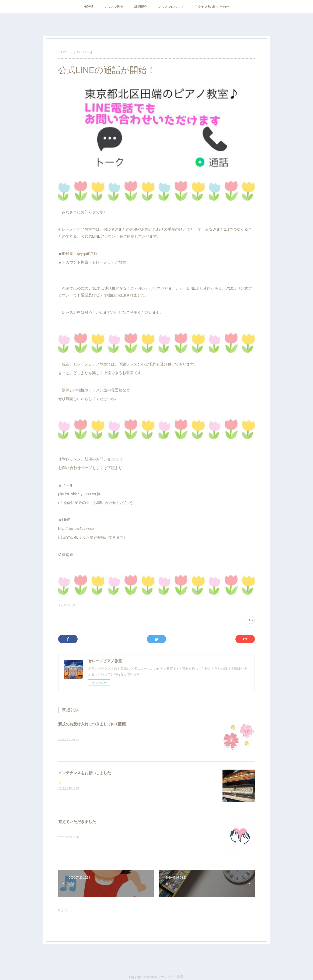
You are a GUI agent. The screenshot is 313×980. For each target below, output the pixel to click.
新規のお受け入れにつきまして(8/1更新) (92, 724)
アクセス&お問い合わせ (212, 7)
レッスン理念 (114, 7)
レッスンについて (171, 7)
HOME (89, 7)
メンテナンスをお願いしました (85, 773)
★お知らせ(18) (67, 605)
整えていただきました (77, 822)
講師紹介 (141, 7)
